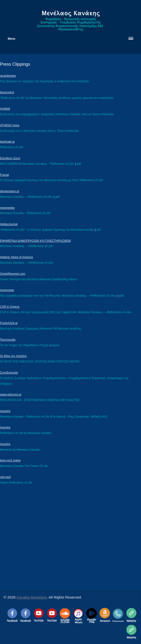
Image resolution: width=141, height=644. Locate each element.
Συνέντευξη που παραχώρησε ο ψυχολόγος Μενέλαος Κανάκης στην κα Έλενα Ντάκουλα (57, 114)
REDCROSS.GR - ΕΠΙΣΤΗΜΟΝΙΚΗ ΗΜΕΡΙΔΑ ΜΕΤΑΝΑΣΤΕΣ (40, 400)
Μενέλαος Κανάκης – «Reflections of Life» (27, 246)
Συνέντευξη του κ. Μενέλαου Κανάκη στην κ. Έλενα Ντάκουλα (39, 131)
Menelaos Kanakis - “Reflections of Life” (26, 213)
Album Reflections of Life (16, 483)
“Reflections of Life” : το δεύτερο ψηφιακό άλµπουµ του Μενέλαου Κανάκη (47, 230)
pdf (79, 164)
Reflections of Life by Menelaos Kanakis (26, 433)
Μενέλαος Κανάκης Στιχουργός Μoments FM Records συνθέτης (41, 329)
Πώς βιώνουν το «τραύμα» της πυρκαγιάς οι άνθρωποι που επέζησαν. (45, 81)
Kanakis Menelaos (32, 597)
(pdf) (121, 296)
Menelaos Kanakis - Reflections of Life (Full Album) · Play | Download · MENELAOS (54, 417)
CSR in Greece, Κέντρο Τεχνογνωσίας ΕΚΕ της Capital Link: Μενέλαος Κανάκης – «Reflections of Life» (66, 312)
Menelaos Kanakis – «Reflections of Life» (27, 197)
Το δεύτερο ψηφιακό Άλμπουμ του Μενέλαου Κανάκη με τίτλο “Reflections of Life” (52, 180)
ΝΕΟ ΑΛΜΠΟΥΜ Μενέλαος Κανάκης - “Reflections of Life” (37, 164)
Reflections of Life (11, 147)
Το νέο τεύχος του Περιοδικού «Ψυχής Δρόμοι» (30, 345)
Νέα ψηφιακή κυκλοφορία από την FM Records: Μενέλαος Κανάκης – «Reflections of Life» (58, 296)
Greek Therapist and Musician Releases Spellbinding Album (38, 279)
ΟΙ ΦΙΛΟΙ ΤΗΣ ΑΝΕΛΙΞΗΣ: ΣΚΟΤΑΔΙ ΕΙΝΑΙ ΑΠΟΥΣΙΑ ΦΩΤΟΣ (40, 362)
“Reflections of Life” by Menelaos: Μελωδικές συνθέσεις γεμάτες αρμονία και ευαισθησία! (57, 98)
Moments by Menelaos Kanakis (20, 450)
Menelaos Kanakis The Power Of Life (24, 466)
